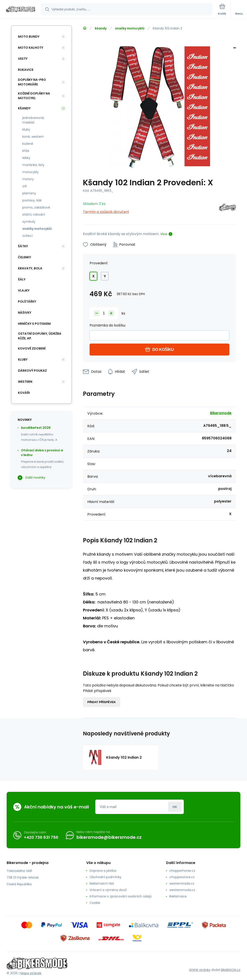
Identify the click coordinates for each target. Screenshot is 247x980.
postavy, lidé (32, 200)
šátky (23, 246)
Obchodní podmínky (105, 877)
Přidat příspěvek (102, 702)
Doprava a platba (103, 871)
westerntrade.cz (182, 883)
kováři (24, 393)
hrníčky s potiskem (34, 324)
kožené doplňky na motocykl (34, 96)
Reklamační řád (102, 883)
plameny (29, 193)
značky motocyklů (130, 28)
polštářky (27, 302)
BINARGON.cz (231, 970)
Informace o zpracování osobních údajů (121, 896)
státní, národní (34, 215)
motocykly (31, 172)
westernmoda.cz (182, 890)
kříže (26, 151)
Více (164, 234)
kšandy (101, 28)
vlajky (24, 290)
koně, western (33, 137)
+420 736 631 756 (41, 837)
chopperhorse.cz (182, 871)
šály (22, 279)
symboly (29, 222)
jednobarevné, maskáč (33, 120)
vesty (23, 59)
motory (28, 179)
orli (25, 186)
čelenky (24, 257)
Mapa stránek (31, 973)
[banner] (21, 10)
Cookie (95, 903)
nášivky (25, 313)
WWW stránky (200, 970)
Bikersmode (221, 413)
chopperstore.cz (182, 877)
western (25, 382)
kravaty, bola (30, 268)
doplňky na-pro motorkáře (32, 82)
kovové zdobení (32, 348)
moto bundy (29, 37)
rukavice (26, 70)
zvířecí (27, 236)
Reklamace (178, 896)
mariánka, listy (33, 165)
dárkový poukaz (32, 371)
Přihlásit (175, 807)
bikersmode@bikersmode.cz (109, 837)
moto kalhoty (31, 48)
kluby (26, 130)
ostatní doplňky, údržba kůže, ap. (40, 336)
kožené (28, 144)
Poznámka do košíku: (108, 325)
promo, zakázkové (36, 207)
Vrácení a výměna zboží (108, 890)
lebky (26, 158)
